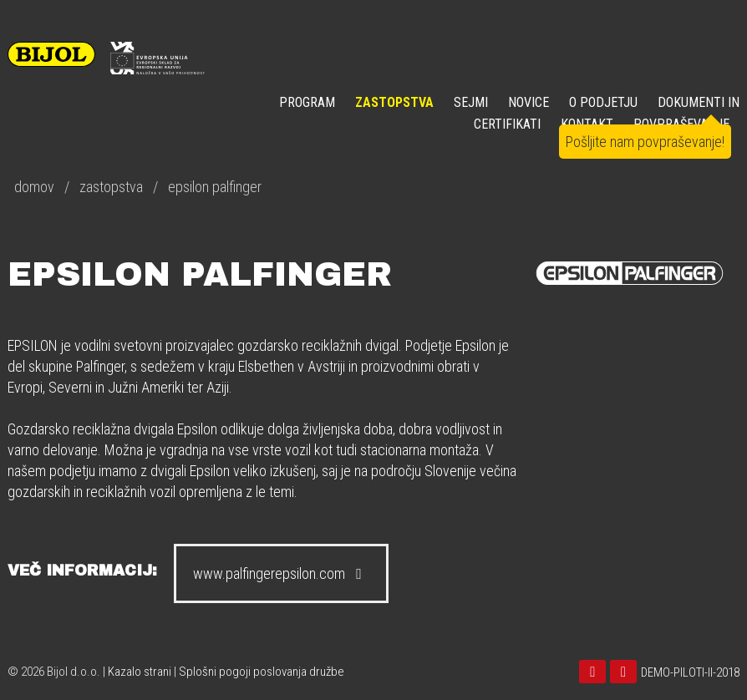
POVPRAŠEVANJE (681, 124)
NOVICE (528, 102)
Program (307, 102)
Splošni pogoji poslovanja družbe (262, 672)
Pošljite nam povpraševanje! (645, 142)
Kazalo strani (140, 672)
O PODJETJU (603, 102)
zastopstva (111, 187)
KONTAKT (587, 124)
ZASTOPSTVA (394, 102)
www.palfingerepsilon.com (281, 573)
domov (34, 187)
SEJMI (471, 102)
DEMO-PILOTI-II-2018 (690, 672)
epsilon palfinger (215, 187)
